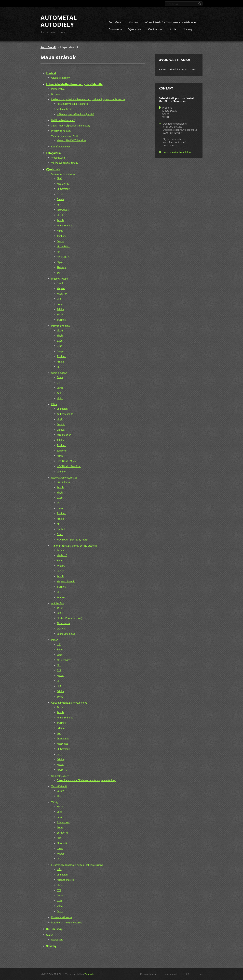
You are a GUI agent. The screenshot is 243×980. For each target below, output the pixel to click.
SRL (59, 592)
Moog (60, 330)
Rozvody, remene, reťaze (64, 478)
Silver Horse (63, 623)
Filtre (54, 404)
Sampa (60, 351)
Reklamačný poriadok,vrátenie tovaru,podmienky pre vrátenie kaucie (88, 99)
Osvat (60, 194)
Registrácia (57, 940)
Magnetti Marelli (66, 581)
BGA (59, 273)
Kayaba (61, 550)
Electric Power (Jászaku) (69, 618)
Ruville (60, 220)
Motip (60, 398)
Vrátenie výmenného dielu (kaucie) (75, 114)
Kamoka (61, 597)
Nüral (60, 231)
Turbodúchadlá (59, 786)
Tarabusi (61, 236)
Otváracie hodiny (60, 78)
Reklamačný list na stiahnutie (72, 104)
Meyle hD (62, 294)
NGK (59, 869)
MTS (59, 838)
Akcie (173, 29)
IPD (59, 503)
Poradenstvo (58, 89)
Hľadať (200, 4)
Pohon (55, 640)
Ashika (60, 309)
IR (58, 367)
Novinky (188, 29)
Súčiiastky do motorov (63, 174)
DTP (59, 890)
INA (59, 733)
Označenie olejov (60, 146)
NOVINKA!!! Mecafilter (69, 466)
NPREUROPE (63, 257)
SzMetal (61, 728)
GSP (59, 670)
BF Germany (63, 189)
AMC (59, 178)
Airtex (60, 707)
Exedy (60, 697)
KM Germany (64, 660)
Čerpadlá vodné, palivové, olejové (69, 703)
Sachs (60, 560)
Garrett (60, 791)
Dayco (60, 534)
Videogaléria (58, 158)
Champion (62, 409)
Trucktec (61, 320)
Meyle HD (62, 555)
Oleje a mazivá (59, 373)
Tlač (200, 974)
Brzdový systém (60, 279)
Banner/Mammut (66, 634)
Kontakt (133, 22)
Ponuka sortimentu (62, 917)
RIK (59, 252)
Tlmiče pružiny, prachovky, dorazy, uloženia (74, 546)
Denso (60, 895)
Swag (60, 304)
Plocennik (62, 843)
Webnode (89, 974)
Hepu (60, 754)
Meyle (60, 335)
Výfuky (55, 802)
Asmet (60, 827)
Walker (60, 854)
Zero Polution (64, 435)
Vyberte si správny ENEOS (65, 136)
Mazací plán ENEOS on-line (71, 140)
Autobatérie (58, 603)
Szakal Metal (64, 482)
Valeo (60, 655)
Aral (59, 393)
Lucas (60, 508)
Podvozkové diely (61, 326)
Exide (60, 613)
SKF (59, 681)
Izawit (60, 848)
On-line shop (156, 29)
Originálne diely (60, 776)
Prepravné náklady (61, 131)
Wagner (61, 288)
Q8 (58, 383)
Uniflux (61, 430)
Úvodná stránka (148, 974)
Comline (61, 472)
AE (58, 205)
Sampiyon (62, 451)
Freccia (60, 199)
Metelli (60, 215)
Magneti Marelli (65, 880)
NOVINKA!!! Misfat (67, 461)
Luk (59, 644)
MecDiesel (62, 744)
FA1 (59, 859)
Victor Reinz (63, 246)
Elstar (60, 885)
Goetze (60, 241)
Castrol (60, 388)
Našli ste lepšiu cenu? (63, 120)
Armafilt (61, 424)
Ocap (59, 346)
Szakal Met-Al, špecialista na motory (71, 126)
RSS (188, 974)
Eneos (60, 377)
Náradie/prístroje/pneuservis (67, 923)
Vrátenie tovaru (65, 109)
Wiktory (61, 566)
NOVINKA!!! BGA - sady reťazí (72, 540)
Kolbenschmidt (65, 225)
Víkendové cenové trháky (65, 163)
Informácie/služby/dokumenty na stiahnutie (170, 22)
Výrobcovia (135, 29)
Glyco (60, 262)
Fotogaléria (115, 29)
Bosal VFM (62, 833)
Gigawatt (62, 629)
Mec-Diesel (63, 184)
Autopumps (63, 738)
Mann (60, 456)
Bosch (60, 608)
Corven (60, 571)
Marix (60, 807)
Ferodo (60, 283)
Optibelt (61, 529)
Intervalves (63, 210)
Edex (59, 812)
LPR (59, 299)
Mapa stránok (170, 974)
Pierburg (61, 267)
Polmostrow (63, 822)
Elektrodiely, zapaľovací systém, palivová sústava (77, 865)
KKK (59, 796)
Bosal (60, 817)
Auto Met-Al (115, 22)
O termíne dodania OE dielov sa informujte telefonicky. (86, 780)
